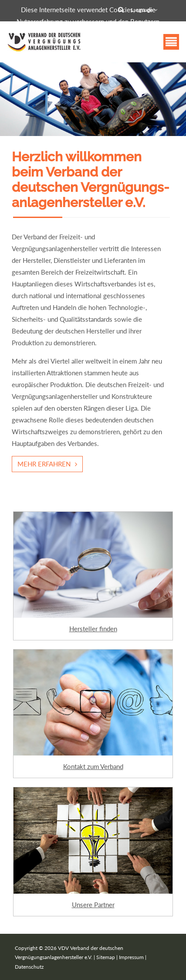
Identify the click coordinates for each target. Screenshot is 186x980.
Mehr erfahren (44, 464)
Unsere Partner (93, 905)
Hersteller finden (93, 629)
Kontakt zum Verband (93, 766)
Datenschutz (29, 967)
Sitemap (106, 957)
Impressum (131, 957)
